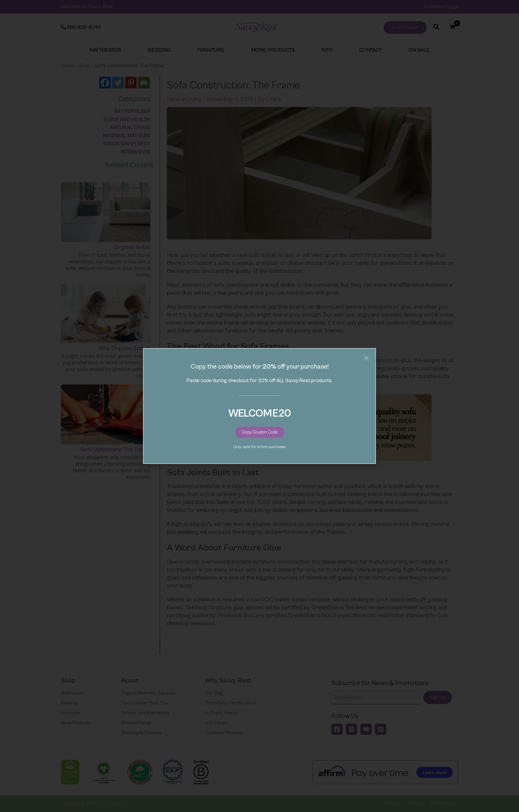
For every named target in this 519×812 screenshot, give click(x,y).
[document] (259, 406)
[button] (366, 358)
